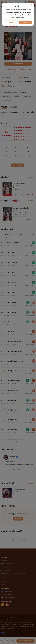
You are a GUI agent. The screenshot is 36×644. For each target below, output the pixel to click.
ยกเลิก (11, 22)
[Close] (32, 5)
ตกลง (25, 22)
